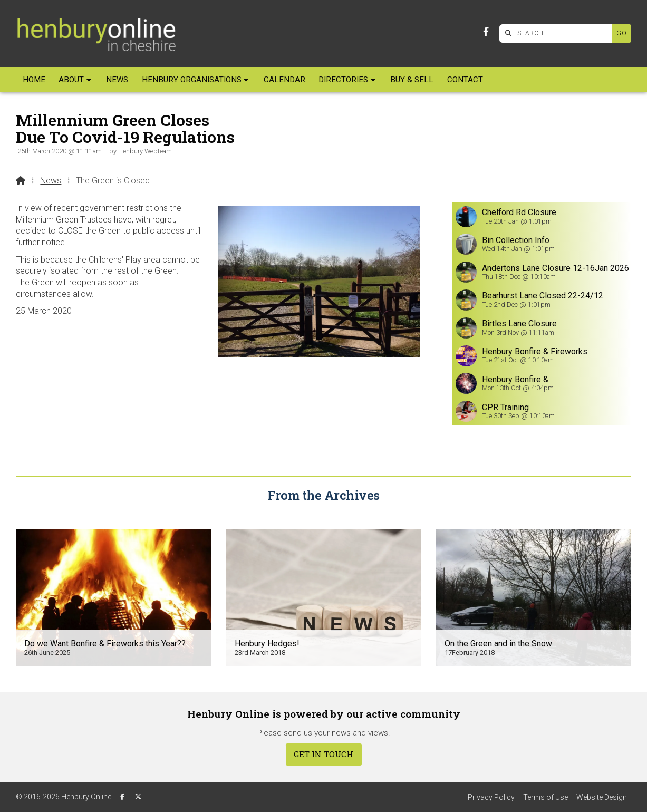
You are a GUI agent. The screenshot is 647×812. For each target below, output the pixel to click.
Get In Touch (323, 754)
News (51, 181)
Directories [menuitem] (343, 80)
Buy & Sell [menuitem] (412, 80)
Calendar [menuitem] (284, 80)
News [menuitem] (117, 80)
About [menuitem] (71, 80)
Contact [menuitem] (465, 80)
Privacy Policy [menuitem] (491, 797)
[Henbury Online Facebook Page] (486, 32)
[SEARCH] (558, 33)
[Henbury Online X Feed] (138, 797)
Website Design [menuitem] (602, 797)
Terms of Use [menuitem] (545, 797)
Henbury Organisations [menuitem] (192, 80)
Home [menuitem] (34, 80)
